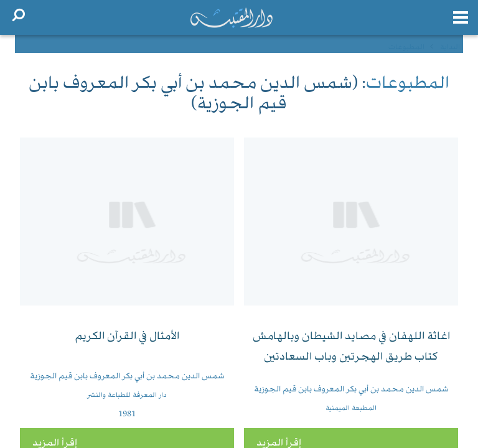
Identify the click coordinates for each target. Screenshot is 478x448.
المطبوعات (408, 84)
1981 (127, 414)
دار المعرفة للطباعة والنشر (127, 395)
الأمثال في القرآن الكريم (127, 337)
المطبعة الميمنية (351, 408)
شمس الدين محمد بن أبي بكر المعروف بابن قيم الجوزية (351, 390)
